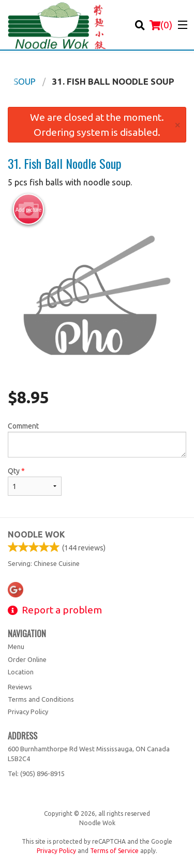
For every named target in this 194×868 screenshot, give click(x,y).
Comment (97, 440)
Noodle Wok (36, 534)
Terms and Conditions (41, 699)
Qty (35, 481)
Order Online (27, 659)
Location (21, 672)
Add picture (29, 210)
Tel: (36, 774)
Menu (16, 646)
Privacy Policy (28, 712)
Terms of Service (114, 851)
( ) (161, 25)
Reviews (20, 687)
